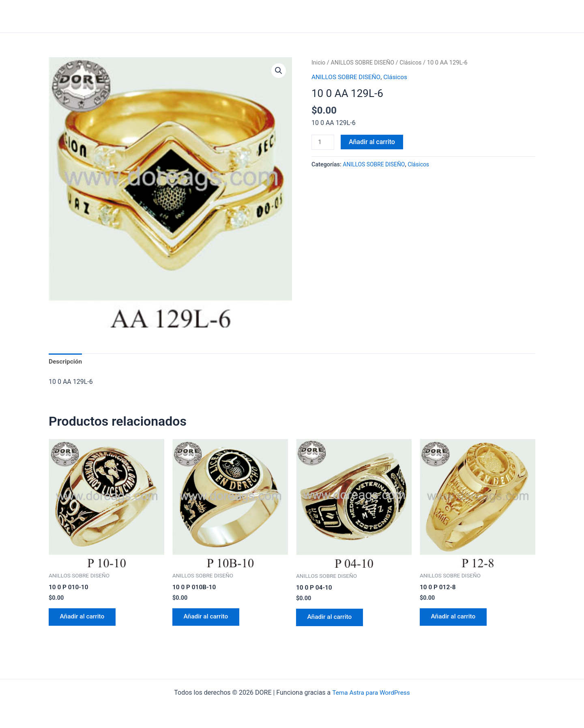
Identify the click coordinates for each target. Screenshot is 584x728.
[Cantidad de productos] (323, 142)
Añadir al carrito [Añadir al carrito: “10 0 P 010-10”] (84, 619)
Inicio (319, 62)
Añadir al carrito (373, 142)
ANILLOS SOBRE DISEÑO (364, 62)
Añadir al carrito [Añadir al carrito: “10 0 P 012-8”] (455, 619)
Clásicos (414, 62)
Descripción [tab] (66, 362)
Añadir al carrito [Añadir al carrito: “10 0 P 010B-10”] (208, 619)
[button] (278, 71)
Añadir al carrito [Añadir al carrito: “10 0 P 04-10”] (331, 619)
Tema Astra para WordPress (371, 692)
